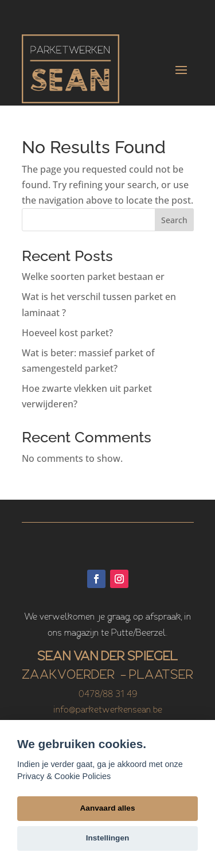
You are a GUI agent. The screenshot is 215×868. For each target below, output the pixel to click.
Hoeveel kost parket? (67, 333)
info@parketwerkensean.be (108, 710)
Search (174, 220)
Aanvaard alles (108, 808)
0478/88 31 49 (108, 695)
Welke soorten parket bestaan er (93, 277)
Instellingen (108, 838)
